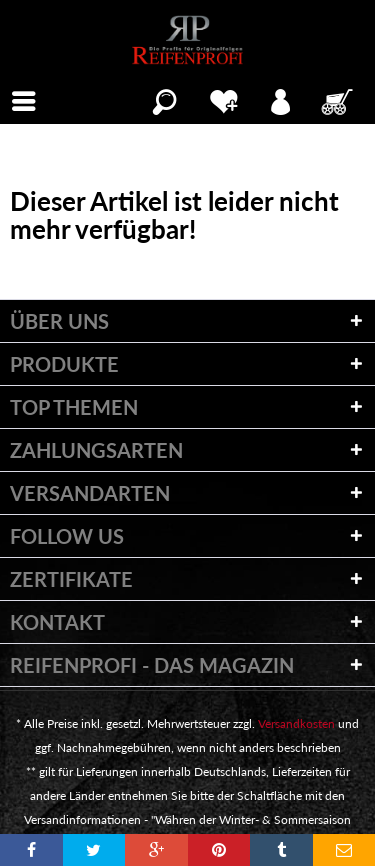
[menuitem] (24, 99)
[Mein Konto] (281, 99)
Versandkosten (296, 723)
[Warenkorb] (339, 99)
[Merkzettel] (223, 99)
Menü (30, 99)
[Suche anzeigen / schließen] (164, 99)
